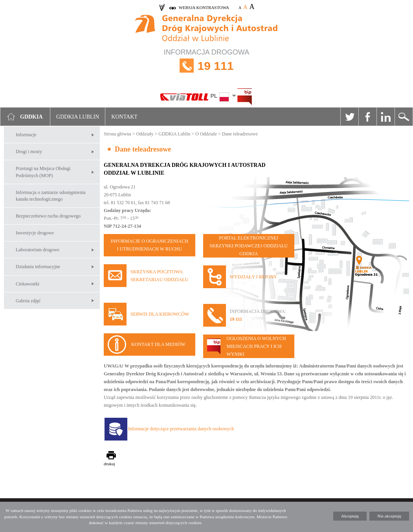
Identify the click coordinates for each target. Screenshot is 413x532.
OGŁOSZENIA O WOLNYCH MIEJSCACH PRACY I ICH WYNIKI (256, 346)
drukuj (109, 464)
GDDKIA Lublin (78, 117)
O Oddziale (206, 134)
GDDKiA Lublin (174, 134)
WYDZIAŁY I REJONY (253, 277)
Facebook (367, 117)
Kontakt (124, 117)
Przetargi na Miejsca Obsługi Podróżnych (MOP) (43, 172)
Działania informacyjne (38, 267)
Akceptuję (350, 516)
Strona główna (117, 134)
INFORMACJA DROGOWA (206, 66)
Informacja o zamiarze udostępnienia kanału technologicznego (51, 196)
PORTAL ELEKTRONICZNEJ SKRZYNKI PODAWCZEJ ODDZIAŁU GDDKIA (249, 246)
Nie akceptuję (389, 516)
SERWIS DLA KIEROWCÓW (160, 314)
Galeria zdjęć (28, 301)
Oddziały (145, 134)
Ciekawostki (28, 284)
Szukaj (404, 117)
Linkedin (385, 117)
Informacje (26, 135)
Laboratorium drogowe (38, 250)
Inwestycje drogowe (35, 233)
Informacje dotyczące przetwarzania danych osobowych (181, 429)
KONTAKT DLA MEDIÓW (158, 344)
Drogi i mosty (29, 152)
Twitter (349, 117)
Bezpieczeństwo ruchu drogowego (48, 216)
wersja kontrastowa (204, 7)
